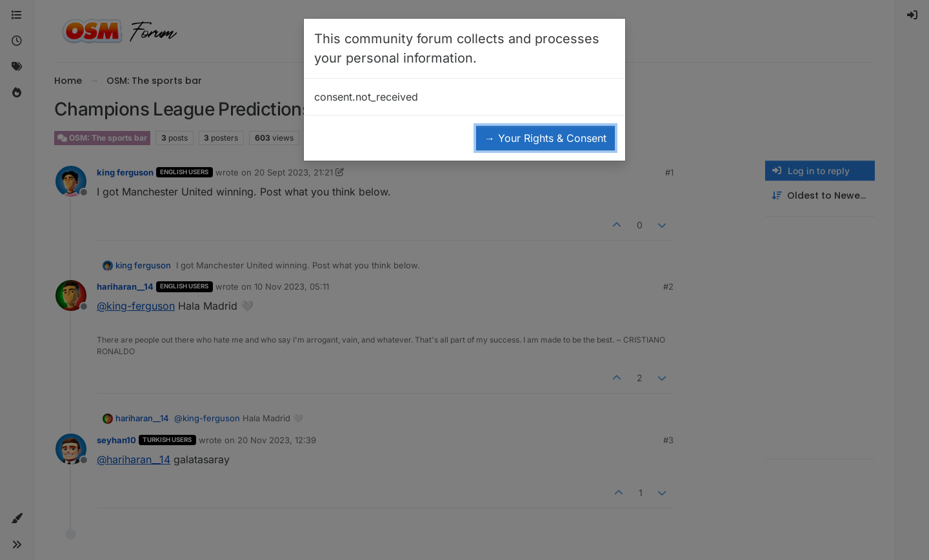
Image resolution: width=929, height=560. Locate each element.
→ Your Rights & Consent (545, 138)
